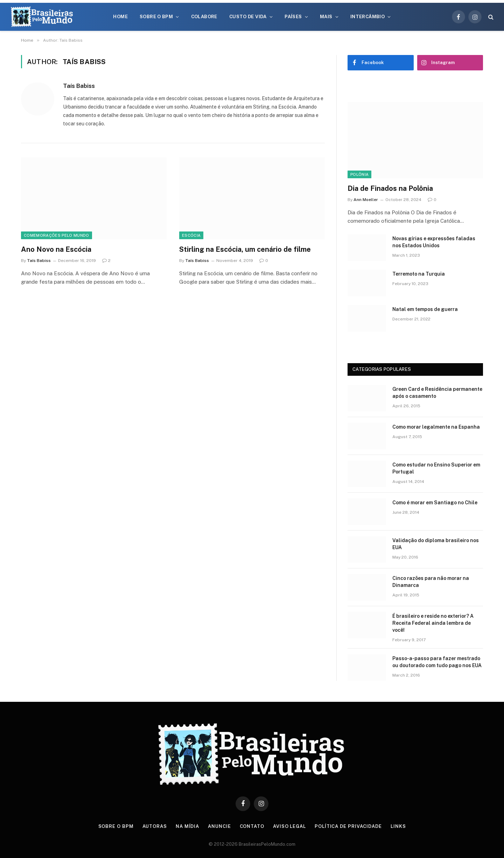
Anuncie (219, 826)
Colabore (204, 17)
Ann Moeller (366, 200)
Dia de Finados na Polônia (390, 188)
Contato (252, 826)
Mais (326, 17)
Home (120, 17)
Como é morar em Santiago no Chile (435, 503)
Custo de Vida (248, 17)
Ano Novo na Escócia (56, 249)
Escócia (191, 235)
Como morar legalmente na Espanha (436, 427)
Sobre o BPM (156, 17)
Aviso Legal (289, 826)
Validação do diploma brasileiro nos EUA (436, 544)
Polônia (359, 174)
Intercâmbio (367, 17)
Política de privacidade (348, 826)
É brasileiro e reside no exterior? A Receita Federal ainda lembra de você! (433, 623)
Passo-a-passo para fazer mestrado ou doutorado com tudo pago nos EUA (437, 662)
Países (293, 17)
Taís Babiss (79, 86)
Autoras (155, 826)
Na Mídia (187, 826)
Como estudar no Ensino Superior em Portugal (436, 468)
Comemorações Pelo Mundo (57, 235)
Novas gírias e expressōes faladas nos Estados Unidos (434, 242)
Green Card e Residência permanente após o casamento (437, 393)
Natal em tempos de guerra (425, 309)
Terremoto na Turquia (419, 274)
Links (398, 826)
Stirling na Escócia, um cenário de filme (245, 249)
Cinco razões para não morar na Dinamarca (431, 582)
